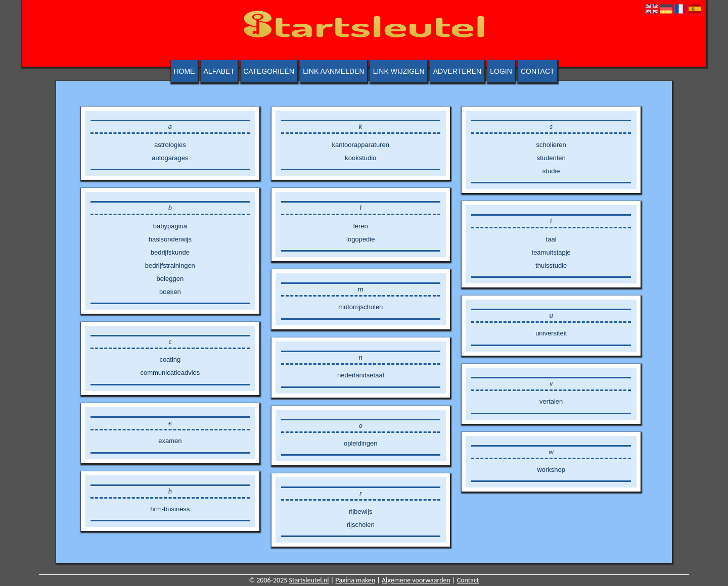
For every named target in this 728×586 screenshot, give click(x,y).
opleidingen (361, 443)
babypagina (170, 226)
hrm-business (170, 509)
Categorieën (269, 71)
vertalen (551, 401)
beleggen (170, 279)
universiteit (551, 333)
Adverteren (457, 71)
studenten (551, 158)
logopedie (360, 239)
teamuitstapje (551, 252)
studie (551, 171)
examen (170, 441)
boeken (170, 292)
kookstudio (360, 158)
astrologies (170, 145)
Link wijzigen (399, 71)
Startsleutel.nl (309, 580)
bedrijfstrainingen (170, 265)
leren (361, 226)
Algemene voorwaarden (416, 580)
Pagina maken (355, 580)
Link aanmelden (333, 71)
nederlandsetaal (361, 375)
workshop (551, 470)
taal (551, 239)
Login (501, 71)
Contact (538, 71)
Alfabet (219, 71)
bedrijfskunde (170, 252)
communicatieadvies (170, 373)
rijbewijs (360, 511)
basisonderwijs (170, 239)
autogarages (170, 158)
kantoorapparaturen (361, 145)
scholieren (551, 145)
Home (184, 71)
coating (170, 359)
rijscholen (361, 525)
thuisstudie (551, 265)
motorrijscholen (360, 307)
